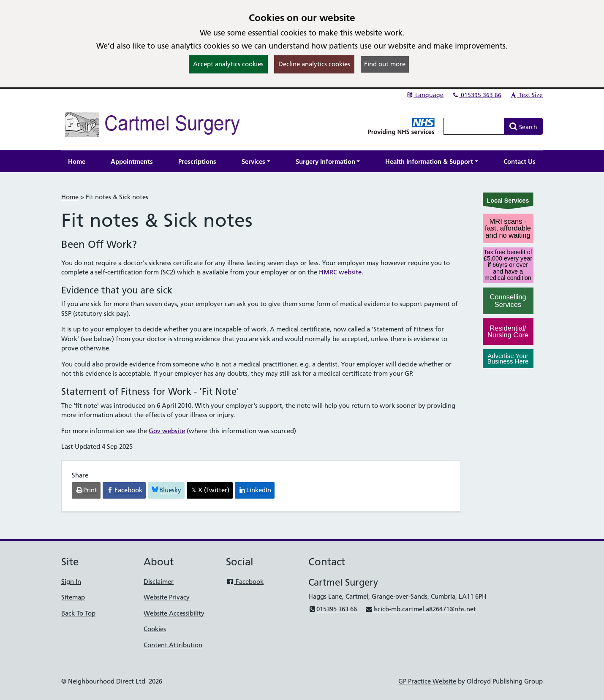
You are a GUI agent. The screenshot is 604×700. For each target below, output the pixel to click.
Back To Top (78, 613)
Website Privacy (167, 597)
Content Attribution (173, 645)
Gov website (167, 431)
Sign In (71, 582)
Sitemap (73, 597)
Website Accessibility (174, 613)
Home (70, 197)
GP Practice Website (427, 681)
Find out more (385, 64)
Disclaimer (159, 582)
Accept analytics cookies (228, 64)
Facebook (245, 582)
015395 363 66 (476, 95)
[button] (256, 161)
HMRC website (340, 272)
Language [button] (425, 95)
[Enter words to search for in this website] (474, 126)
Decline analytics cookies (314, 64)
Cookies (155, 629)
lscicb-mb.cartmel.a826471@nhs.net (420, 609)
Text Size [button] (526, 95)
